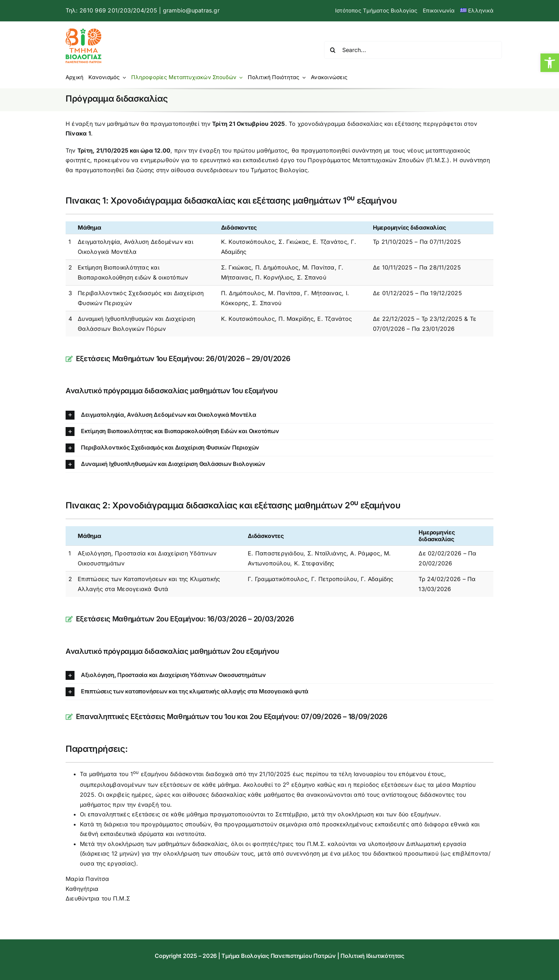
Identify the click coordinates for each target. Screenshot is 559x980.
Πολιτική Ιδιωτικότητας (372, 956)
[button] (550, 63)
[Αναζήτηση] (333, 50)
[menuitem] (477, 11)
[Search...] (413, 50)
